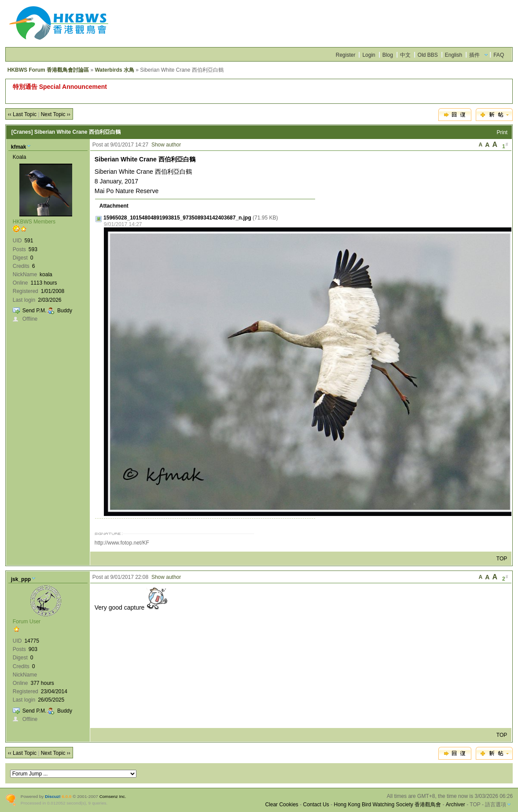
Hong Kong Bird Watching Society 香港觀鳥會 (388, 805)
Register (346, 55)
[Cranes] (22, 132)
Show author (166, 145)
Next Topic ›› (56, 114)
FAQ (499, 55)
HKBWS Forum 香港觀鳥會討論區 (48, 70)
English (454, 55)
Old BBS (428, 55)
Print (502, 132)
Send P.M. (34, 311)
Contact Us (316, 805)
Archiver (456, 805)
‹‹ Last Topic (22, 114)
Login (369, 55)
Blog (388, 55)
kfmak (19, 147)
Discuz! (53, 796)
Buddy (65, 311)
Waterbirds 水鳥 (114, 70)
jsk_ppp (21, 579)
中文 (405, 55)
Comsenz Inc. (113, 796)
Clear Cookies (281, 805)
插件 (474, 55)
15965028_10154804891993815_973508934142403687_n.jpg (177, 218)
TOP (502, 559)
